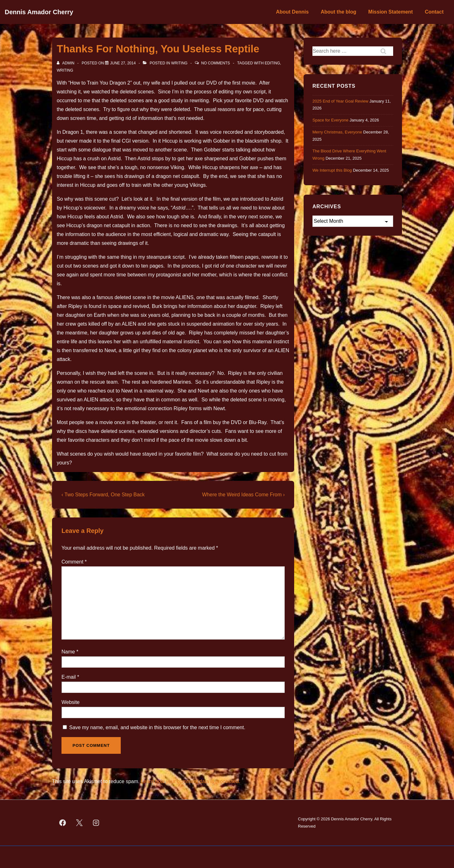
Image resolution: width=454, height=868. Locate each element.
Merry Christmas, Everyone (337, 132)
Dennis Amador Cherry (39, 12)
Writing (179, 63)
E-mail (69, 677)
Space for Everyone (330, 120)
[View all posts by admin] (66, 63)
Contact (434, 12)
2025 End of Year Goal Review (340, 101)
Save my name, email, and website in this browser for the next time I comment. (157, 727)
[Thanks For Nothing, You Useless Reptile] (123, 63)
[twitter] (79, 823)
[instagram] (96, 823)
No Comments (215, 63)
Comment (74, 562)
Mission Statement (390, 12)
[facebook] (63, 823)
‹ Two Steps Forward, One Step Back (103, 495)
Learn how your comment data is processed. (191, 781)
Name (68, 652)
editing (272, 63)
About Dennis (292, 12)
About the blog (338, 12)
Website (71, 702)
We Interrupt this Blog (332, 170)
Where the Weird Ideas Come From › (243, 495)
